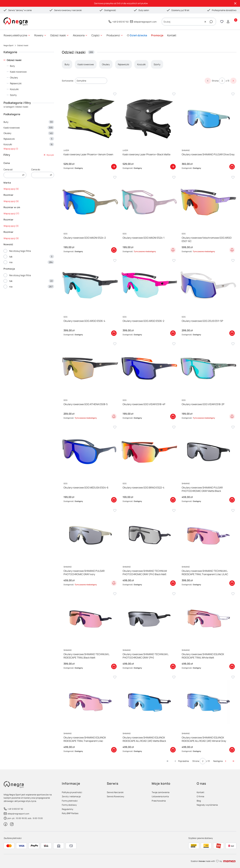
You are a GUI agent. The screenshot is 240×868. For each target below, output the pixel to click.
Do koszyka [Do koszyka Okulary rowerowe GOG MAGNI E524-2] (114, 250)
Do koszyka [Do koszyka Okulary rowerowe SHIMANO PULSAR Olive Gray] (232, 167)
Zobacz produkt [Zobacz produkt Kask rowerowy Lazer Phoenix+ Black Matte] (173, 167)
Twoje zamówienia (161, 792)
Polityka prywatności (72, 792)
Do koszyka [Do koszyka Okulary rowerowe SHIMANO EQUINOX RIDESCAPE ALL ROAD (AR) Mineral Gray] (232, 750)
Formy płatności (70, 801)
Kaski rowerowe (18, 72)
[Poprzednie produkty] (181, 761)
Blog (199, 801)
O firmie (200, 796)
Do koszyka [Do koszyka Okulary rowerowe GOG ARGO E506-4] (114, 333)
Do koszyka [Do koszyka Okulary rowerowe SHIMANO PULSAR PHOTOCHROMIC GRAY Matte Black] (232, 500)
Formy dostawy (69, 805)
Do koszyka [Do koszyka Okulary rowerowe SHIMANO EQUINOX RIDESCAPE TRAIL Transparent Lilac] (114, 750)
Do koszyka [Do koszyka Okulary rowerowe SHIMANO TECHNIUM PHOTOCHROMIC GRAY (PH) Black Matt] (173, 583)
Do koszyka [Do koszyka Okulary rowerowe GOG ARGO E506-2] (173, 333)
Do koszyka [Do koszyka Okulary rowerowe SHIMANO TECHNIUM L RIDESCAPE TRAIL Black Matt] (114, 666)
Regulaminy (67, 809)
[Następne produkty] (220, 761)
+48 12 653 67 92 (120, 22)
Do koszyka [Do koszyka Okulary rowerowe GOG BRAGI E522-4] (173, 500)
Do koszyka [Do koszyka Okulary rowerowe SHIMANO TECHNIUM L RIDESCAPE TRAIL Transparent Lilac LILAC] (232, 583)
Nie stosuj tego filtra (20, 251)
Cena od (8, 169)
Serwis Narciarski (115, 792)
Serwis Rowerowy (115, 796)
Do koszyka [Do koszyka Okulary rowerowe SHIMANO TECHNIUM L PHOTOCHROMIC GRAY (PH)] (173, 666)
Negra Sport (8, 45)
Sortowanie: (68, 81)
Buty (12, 66)
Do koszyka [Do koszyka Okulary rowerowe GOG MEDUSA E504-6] (114, 500)
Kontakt (201, 792)
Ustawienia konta (160, 796)
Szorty (13, 95)
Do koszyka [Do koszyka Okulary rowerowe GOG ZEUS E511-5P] (232, 333)
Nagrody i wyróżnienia (207, 805)
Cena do (36, 169)
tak (11, 257)
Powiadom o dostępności (173, 250)
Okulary (14, 78)
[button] (211, 22)
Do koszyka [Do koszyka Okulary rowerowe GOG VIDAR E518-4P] (173, 416)
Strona (215, 81)
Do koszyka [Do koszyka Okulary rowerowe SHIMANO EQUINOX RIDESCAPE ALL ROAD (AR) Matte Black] (173, 750)
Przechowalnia (159, 801)
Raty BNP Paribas (70, 813)
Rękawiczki (16, 83)
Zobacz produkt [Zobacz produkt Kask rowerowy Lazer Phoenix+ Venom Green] (114, 167)
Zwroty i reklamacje (71, 796)
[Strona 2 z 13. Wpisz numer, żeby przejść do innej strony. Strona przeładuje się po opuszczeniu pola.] (222, 81)
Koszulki (14, 89)
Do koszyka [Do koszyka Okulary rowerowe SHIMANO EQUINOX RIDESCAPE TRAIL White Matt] (232, 666)
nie (11, 262)
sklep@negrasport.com (145, 22)
